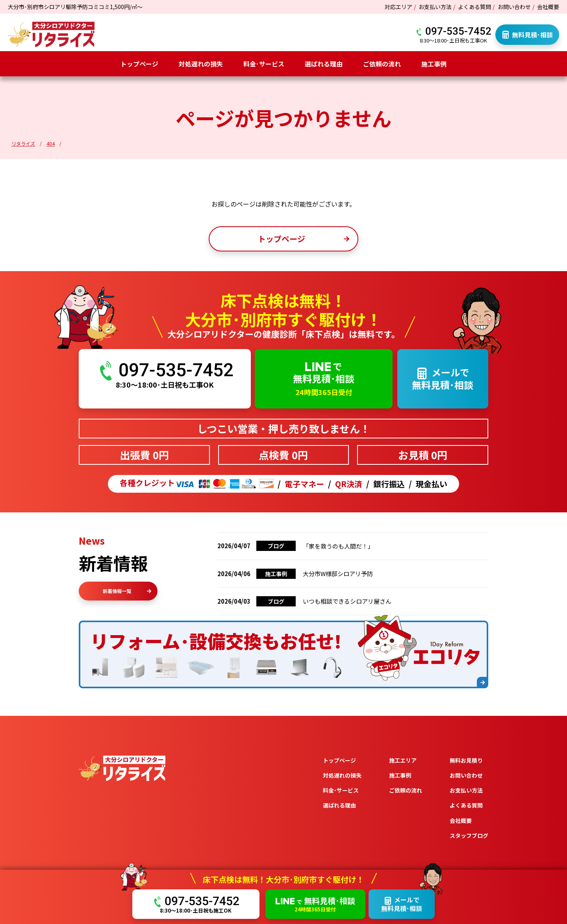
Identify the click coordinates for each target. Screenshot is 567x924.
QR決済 (349, 484)
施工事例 (434, 64)
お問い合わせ (514, 7)
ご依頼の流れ (382, 64)
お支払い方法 (435, 7)
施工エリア (403, 760)
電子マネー (304, 484)
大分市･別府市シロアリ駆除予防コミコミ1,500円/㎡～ (75, 7)
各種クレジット (197, 484)
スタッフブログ (469, 835)
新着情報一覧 (127, 591)
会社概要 (548, 7)
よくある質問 (474, 7)
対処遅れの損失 (201, 64)
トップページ (139, 64)
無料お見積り (466, 760)
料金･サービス (264, 64)
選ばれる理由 (324, 64)
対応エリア (398, 7)
